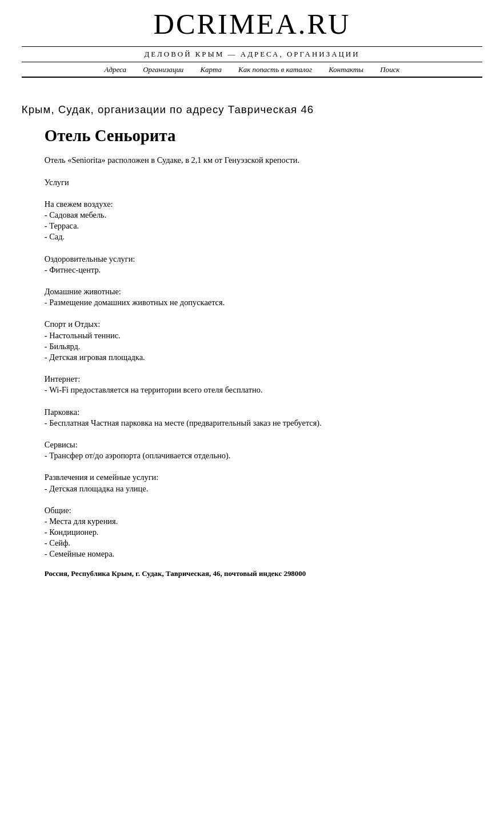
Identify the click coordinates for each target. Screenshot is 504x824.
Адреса (115, 69)
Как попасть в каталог (275, 69)
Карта (211, 69)
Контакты (346, 69)
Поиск (390, 69)
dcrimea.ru (252, 24)
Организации (163, 69)
